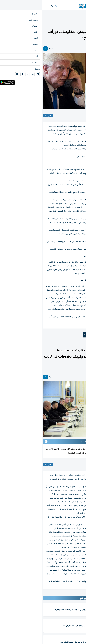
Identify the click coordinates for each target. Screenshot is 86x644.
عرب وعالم (81, 20)
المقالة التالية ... (79, 594)
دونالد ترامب (79, 335)
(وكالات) (70, 465)
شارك (9, 49)
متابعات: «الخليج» (66, 115)
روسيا (53, 335)
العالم (75, 20)
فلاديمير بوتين (65, 335)
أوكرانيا (45, 335)
